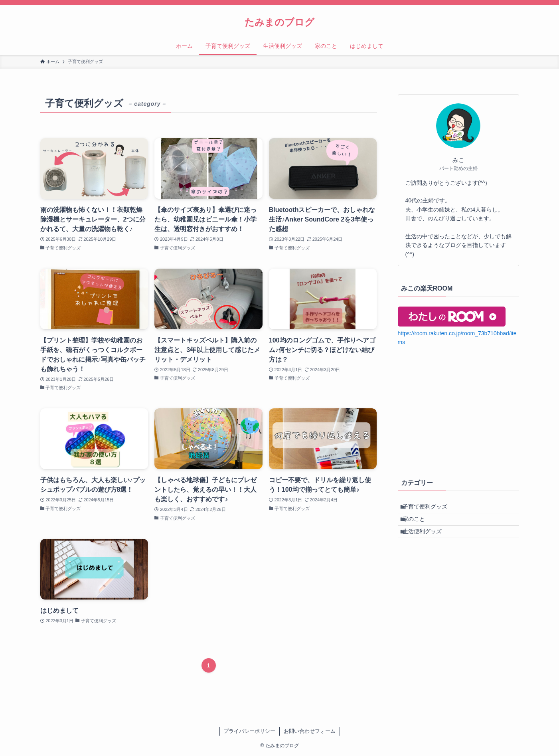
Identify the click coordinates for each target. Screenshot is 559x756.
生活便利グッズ (427, 542)
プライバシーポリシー (249, 731)
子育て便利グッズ (430, 509)
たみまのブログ (279, 22)
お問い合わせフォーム (310, 731)
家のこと (419, 525)
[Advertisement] (458, 411)
